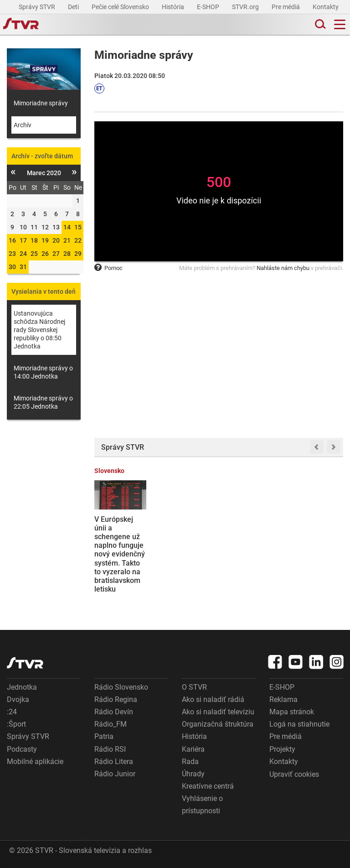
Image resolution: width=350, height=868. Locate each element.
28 (67, 254)
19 (45, 240)
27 (56, 254)
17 (23, 240)
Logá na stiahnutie (299, 724)
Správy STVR (38, 7)
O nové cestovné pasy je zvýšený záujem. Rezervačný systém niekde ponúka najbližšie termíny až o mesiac (315, 559)
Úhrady (193, 774)
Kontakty (326, 7)
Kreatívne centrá (208, 786)
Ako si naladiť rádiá (213, 699)
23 (12, 254)
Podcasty (22, 749)
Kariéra (193, 749)
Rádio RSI (110, 749)
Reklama (283, 699)
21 (67, 240)
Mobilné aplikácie (35, 761)
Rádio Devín (114, 712)
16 (12, 240)
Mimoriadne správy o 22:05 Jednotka (43, 402)
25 (34, 254)
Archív (23, 125)
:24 (12, 712)
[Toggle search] (319, 24)
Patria (104, 736)
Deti (74, 7)
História (174, 7)
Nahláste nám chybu (283, 268)
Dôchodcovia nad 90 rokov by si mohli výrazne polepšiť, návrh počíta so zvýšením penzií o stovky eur (186, 554)
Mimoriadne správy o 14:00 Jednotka (43, 372)
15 (78, 227)
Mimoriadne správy (41, 103)
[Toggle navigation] (340, 24)
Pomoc (108, 268)
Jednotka (22, 687)
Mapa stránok (292, 712)
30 (12, 267)
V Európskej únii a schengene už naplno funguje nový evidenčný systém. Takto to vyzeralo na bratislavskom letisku (120, 554)
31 (23, 267)
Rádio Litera (114, 761)
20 (56, 240)
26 (45, 254)
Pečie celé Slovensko (121, 7)
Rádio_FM (111, 724)
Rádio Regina (116, 699)
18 (34, 240)
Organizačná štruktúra (218, 724)
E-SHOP (209, 7)
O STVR (194, 687)
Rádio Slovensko (121, 687)
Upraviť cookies (294, 774)
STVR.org (246, 7)
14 (67, 227)
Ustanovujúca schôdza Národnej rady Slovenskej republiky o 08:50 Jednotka (39, 330)
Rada (190, 761)
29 (78, 254)
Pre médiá (286, 7)
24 (23, 254)
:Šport (16, 724)
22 (78, 240)
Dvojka (18, 699)
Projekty (282, 749)
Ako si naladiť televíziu (218, 712)
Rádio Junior (115, 774)
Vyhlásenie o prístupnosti (202, 805)
